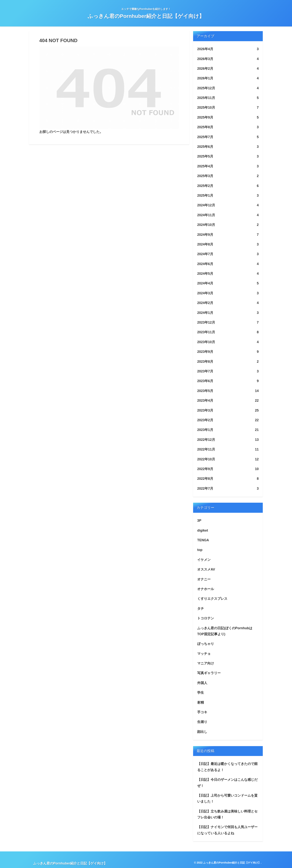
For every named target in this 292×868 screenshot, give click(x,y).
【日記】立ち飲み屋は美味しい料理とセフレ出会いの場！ (227, 814)
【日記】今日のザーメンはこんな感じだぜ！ (227, 783)
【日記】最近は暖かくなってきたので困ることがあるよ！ (227, 767)
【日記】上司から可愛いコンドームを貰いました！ (227, 798)
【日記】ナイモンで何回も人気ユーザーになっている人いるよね (227, 830)
